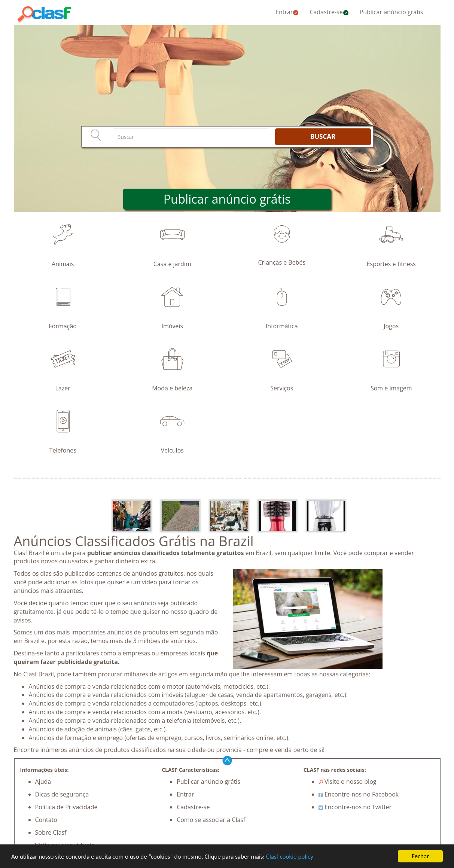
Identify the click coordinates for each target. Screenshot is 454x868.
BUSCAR (323, 136)
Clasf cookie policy (290, 857)
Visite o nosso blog (348, 782)
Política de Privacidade (66, 807)
